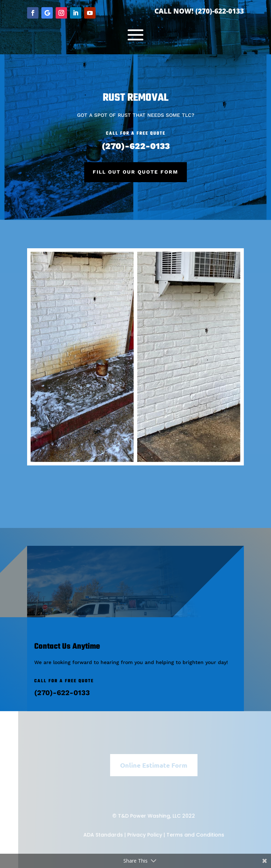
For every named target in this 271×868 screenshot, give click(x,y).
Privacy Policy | (154, 835)
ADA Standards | (113, 835)
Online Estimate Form (162, 765)
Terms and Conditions (203, 835)
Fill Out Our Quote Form (135, 172)
